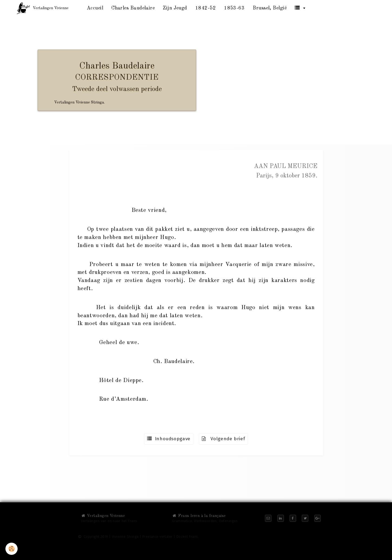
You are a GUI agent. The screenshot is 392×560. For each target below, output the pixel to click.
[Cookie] (12, 549)
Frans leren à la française (199, 516)
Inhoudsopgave (169, 439)
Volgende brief (223, 439)
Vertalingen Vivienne (103, 516)
